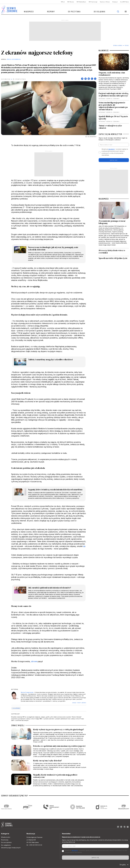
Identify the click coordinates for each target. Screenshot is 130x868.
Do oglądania (100, 12)
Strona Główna (118, 45)
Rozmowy (51, 12)
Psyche (127, 45)
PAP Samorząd (93, 2)
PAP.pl (63, 2)
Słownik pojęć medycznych (11, 848)
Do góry (124, 865)
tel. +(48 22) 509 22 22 (34, 845)
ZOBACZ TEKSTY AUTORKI (79, 703)
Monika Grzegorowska (14, 59)
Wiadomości (29, 12)
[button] (126, 12)
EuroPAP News (125, 2)
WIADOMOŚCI (104, 199)
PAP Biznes (71, 2)
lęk (84, 546)
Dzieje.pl (115, 2)
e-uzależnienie (16, 708)
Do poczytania (74, 12)
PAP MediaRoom (81, 2)
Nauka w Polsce (105, 2)
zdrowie (34, 661)
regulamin (112, 149)
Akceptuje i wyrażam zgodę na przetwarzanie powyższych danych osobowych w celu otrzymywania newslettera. (115, 152)
